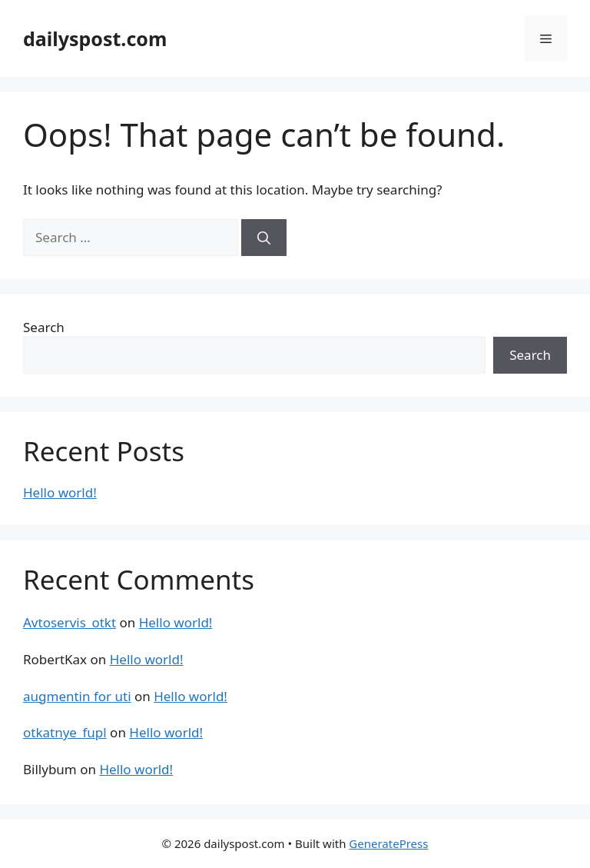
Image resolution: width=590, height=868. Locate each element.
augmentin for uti (77, 696)
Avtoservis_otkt (70, 622)
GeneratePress (388, 843)
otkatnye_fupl (65, 732)
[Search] (264, 238)
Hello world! (60, 492)
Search (44, 327)
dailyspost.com (95, 38)
